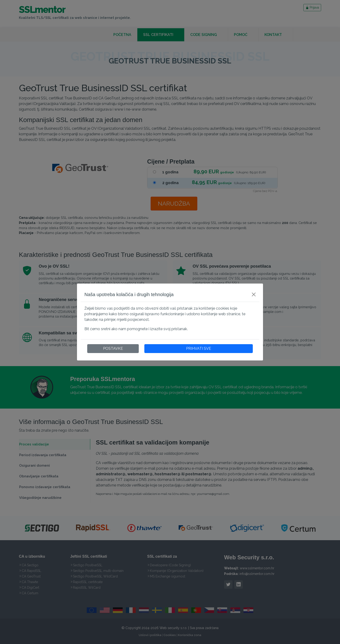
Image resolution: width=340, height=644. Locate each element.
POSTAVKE (113, 348)
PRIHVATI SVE (199, 348)
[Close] (254, 294)
